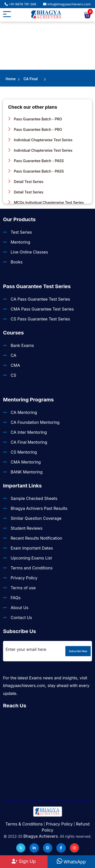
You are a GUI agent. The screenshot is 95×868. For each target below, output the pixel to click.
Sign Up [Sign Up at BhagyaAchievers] (24, 861)
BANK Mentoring (27, 472)
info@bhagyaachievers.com (67, 4)
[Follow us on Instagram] (74, 848)
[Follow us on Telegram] (48, 848)
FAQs (16, 598)
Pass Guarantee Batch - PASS (36, 161)
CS (13, 375)
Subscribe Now (78, 651)
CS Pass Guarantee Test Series (40, 319)
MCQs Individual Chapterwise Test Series (46, 202)
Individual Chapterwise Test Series (40, 140)
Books (17, 262)
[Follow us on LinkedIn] (34, 848)
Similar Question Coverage (36, 518)
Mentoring (20, 242)
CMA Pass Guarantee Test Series (42, 309)
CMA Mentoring (26, 462)
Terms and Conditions (32, 568)
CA (13, 355)
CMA (15, 365)
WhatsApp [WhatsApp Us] (71, 862)
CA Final (31, 79)
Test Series (21, 232)
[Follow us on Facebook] (61, 848)
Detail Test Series (26, 182)
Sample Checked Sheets (34, 498)
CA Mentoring (24, 412)
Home (11, 79)
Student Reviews (27, 528)
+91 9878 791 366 (21, 4)
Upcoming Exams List (31, 558)
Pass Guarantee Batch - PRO (35, 119)
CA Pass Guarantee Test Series (40, 299)
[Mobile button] (7, 15)
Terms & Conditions (24, 824)
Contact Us (21, 618)
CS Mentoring (24, 452)
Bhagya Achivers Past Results (39, 508)
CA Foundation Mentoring (35, 422)
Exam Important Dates (32, 548)
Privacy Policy (24, 578)
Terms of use (23, 588)
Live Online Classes (29, 252)
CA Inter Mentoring (29, 432)
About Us (20, 608)
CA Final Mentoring (29, 442)
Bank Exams (22, 345)
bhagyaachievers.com (24, 685)
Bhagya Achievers (41, 836)
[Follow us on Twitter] (21, 848)
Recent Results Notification (36, 538)
